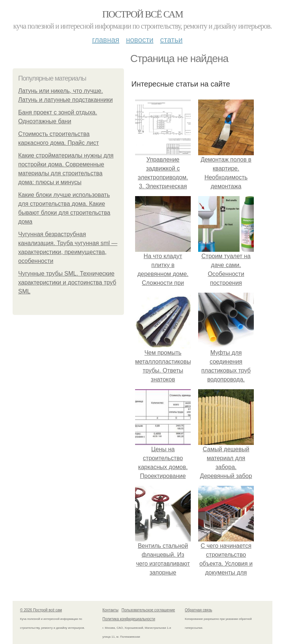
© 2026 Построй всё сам (41, 610)
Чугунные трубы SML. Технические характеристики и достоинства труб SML (67, 282)
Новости (140, 40)
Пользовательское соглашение (148, 610)
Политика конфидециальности (129, 619)
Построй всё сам (142, 14)
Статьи (171, 40)
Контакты (110, 610)
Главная (106, 40)
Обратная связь (199, 610)
